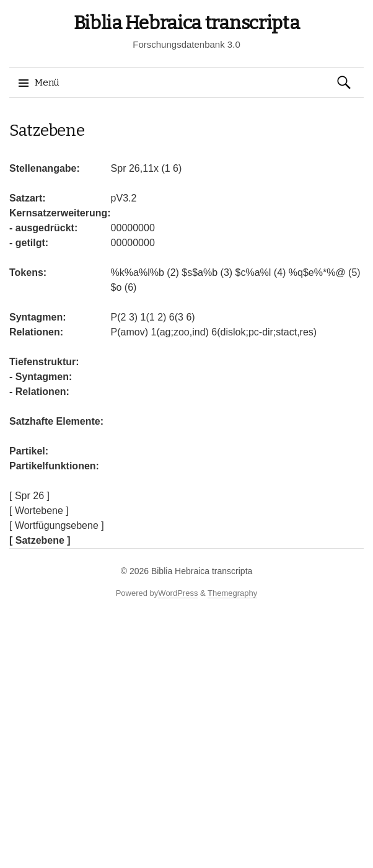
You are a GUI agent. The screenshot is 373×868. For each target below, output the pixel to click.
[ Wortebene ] (39, 511)
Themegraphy (232, 593)
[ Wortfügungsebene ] (57, 525)
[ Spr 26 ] (29, 496)
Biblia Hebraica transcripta (187, 23)
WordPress (178, 593)
